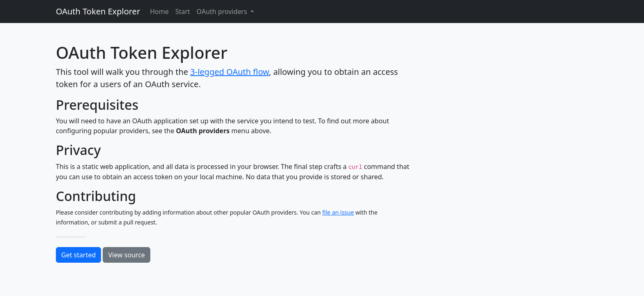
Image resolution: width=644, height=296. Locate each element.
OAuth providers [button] (223, 12)
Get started (78, 255)
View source (126, 255)
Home (159, 12)
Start (183, 12)
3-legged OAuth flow (230, 72)
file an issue (338, 212)
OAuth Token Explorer (98, 11)
